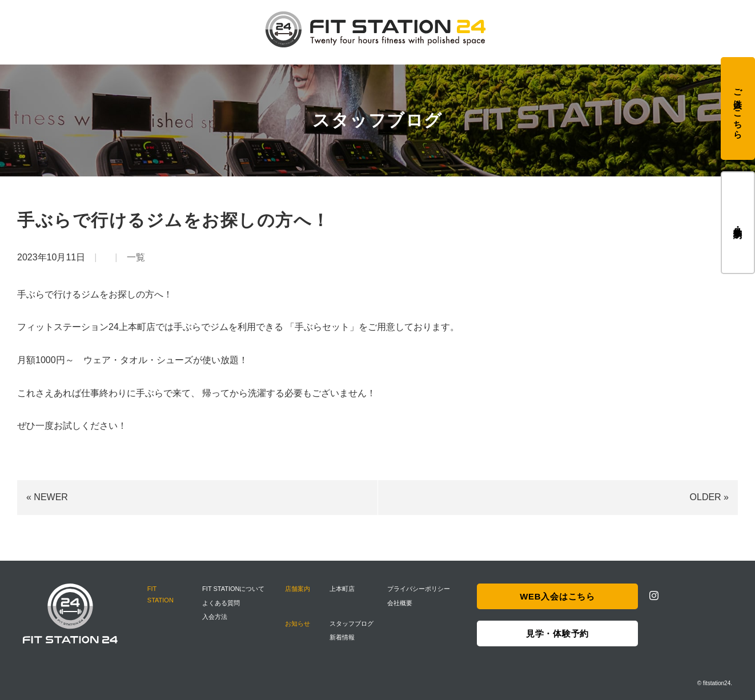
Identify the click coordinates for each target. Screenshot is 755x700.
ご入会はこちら (738, 108)
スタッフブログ (352, 623)
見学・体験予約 (738, 222)
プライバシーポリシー (419, 589)
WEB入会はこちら (557, 596)
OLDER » (709, 497)
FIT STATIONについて (233, 589)
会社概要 (400, 603)
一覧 (136, 257)
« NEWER (47, 497)
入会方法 (215, 617)
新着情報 (342, 637)
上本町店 (342, 589)
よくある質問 (221, 603)
